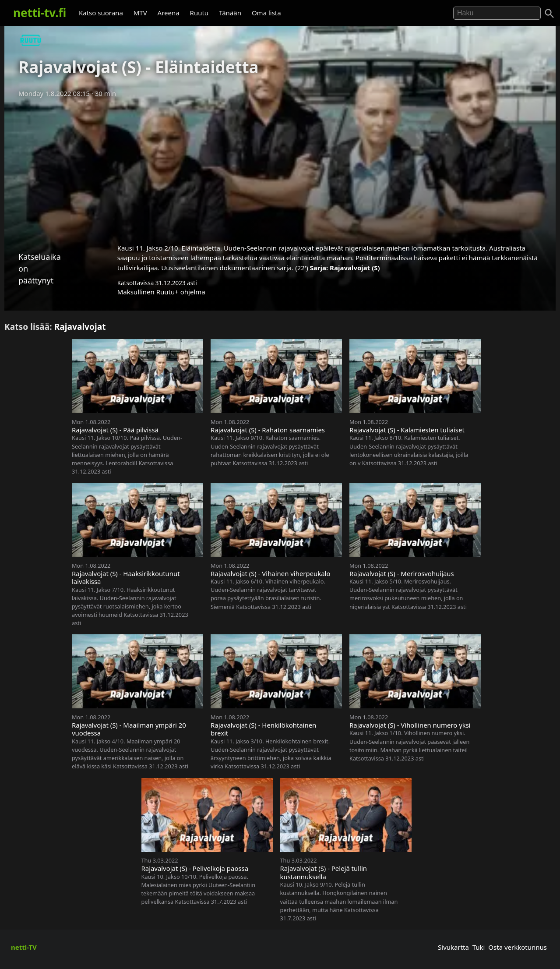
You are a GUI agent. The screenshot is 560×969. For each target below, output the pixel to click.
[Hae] (497, 13)
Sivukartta (453, 947)
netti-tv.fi (40, 13)
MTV (140, 13)
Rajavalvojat (80, 327)
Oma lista (266, 13)
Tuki (479, 947)
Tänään (230, 13)
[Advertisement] (280, 168)
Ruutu (199, 13)
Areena (169, 13)
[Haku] (549, 14)
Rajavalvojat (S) (355, 268)
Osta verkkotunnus (518, 947)
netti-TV (24, 947)
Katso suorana (101, 13)
